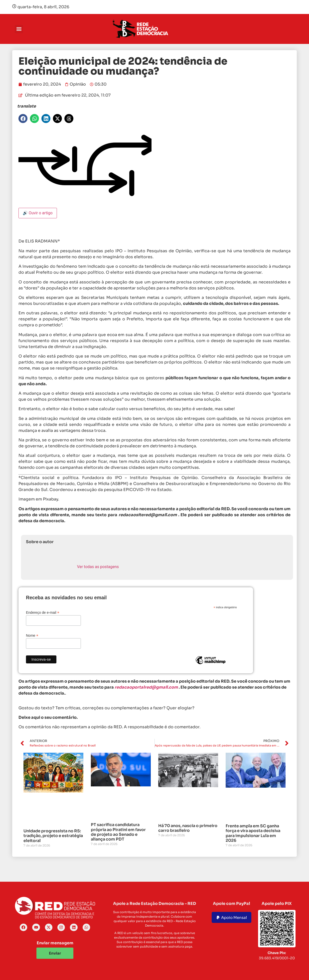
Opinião (78, 84)
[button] (19, 29)
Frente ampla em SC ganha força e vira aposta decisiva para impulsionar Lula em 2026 (253, 833)
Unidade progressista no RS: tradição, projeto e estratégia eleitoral (53, 836)
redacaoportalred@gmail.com (146, 687)
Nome (32, 635)
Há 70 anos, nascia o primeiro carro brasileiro (188, 828)
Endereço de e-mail (43, 612)
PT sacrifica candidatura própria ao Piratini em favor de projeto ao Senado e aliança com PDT (118, 832)
